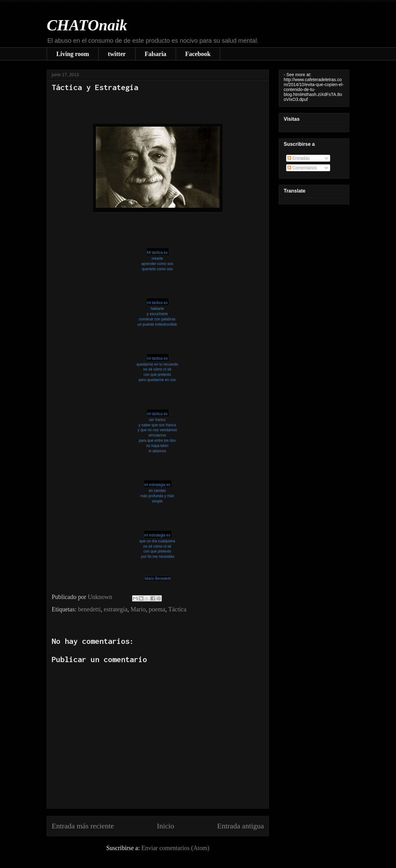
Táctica (177, 609)
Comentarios (302, 168)
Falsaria (156, 54)
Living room (73, 54)
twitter (117, 54)
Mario (138, 609)
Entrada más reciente (83, 826)
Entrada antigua (241, 826)
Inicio (166, 826)
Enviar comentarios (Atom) (175, 848)
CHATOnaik (87, 25)
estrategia (116, 609)
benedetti (89, 609)
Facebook (198, 54)
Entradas (299, 158)
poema (157, 609)
